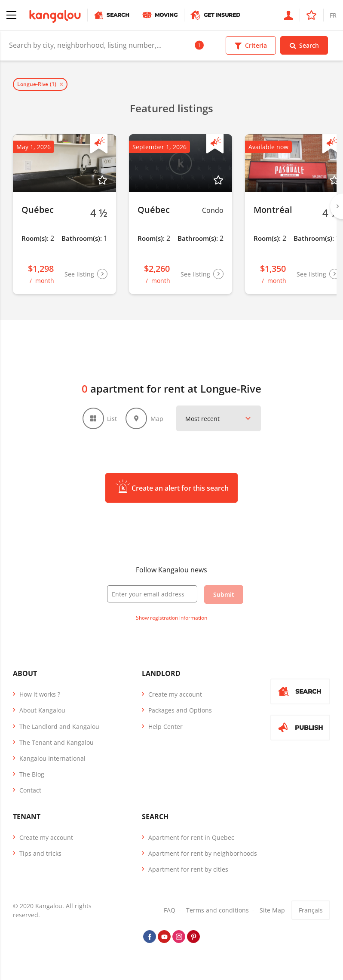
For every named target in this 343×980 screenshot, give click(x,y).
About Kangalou (42, 710)
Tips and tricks (40, 853)
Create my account (175, 694)
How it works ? (40, 694)
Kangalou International (52, 758)
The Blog (32, 774)
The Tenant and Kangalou (57, 742)
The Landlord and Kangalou (59, 727)
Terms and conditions (217, 910)
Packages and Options (180, 710)
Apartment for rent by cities (188, 869)
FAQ (170, 910)
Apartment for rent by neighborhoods (203, 853)
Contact (30, 790)
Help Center (165, 727)
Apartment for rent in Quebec (191, 837)
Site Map (272, 910)
